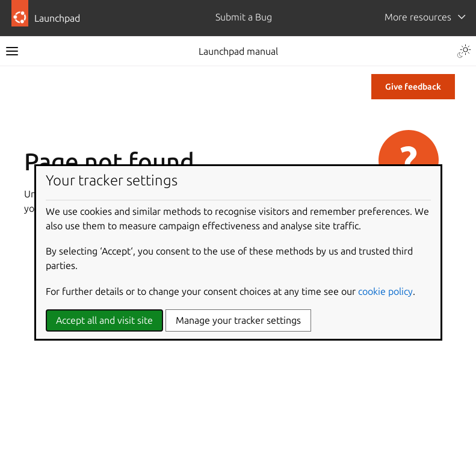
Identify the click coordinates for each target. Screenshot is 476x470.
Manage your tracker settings (238, 320)
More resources (418, 17)
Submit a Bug (244, 17)
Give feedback (413, 87)
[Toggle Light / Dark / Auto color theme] (464, 51)
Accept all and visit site (104, 320)
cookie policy (385, 291)
